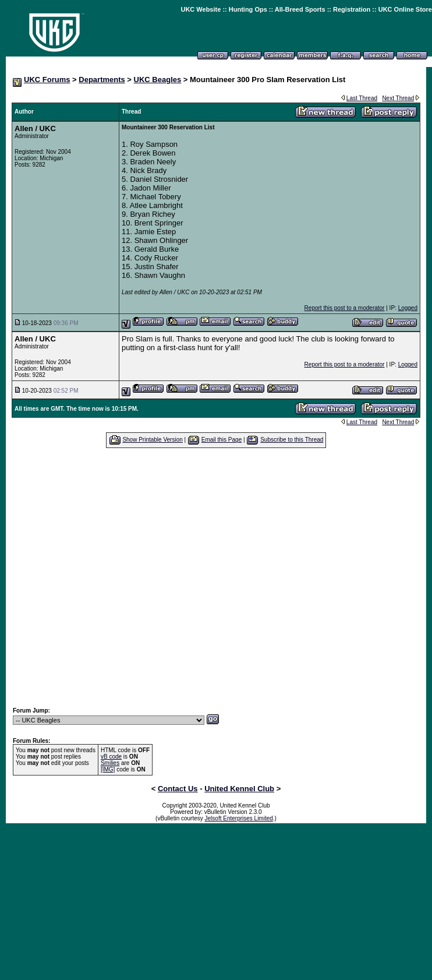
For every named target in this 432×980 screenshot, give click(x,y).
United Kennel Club (239, 789)
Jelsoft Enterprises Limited (239, 818)
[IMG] (108, 769)
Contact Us (178, 789)
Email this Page (222, 440)
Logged (408, 308)
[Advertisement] (109, 577)
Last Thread (362, 98)
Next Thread (398, 98)
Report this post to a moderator (345, 308)
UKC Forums (47, 80)
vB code (111, 757)
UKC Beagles (158, 80)
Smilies (110, 763)
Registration (352, 9)
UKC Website (201, 9)
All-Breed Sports (300, 9)
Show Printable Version (152, 440)
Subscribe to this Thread (292, 440)
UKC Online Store (405, 9)
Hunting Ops (248, 9)
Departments (102, 80)
